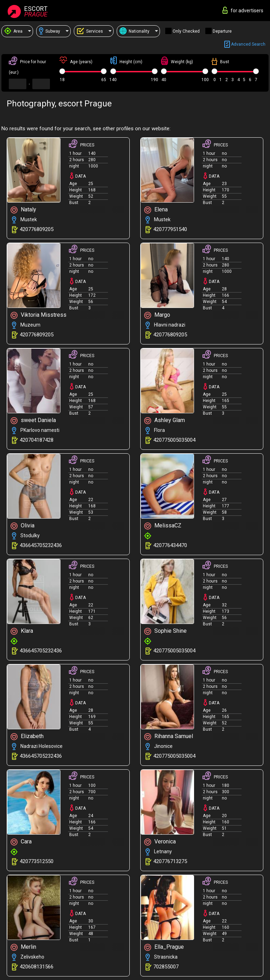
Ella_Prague (164, 947)
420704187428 (37, 440)
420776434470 (170, 545)
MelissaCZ (163, 526)
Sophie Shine (165, 631)
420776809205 (37, 229)
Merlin (23, 947)
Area (13, 31)
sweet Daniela (33, 420)
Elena (156, 210)
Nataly (23, 210)
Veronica (160, 842)
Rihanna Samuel (169, 736)
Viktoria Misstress (38, 315)
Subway (50, 31)
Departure (222, 31)
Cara (21, 842)
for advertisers (243, 10)
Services (90, 31)
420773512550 (37, 861)
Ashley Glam (165, 420)
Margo (157, 315)
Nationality (134, 31)
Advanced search (245, 44)
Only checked (186, 31)
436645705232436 (41, 545)
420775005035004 (174, 440)
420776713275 (170, 861)
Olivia (22, 526)
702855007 (166, 967)
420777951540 (170, 229)
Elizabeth (27, 736)
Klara (22, 631)
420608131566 (37, 967)
